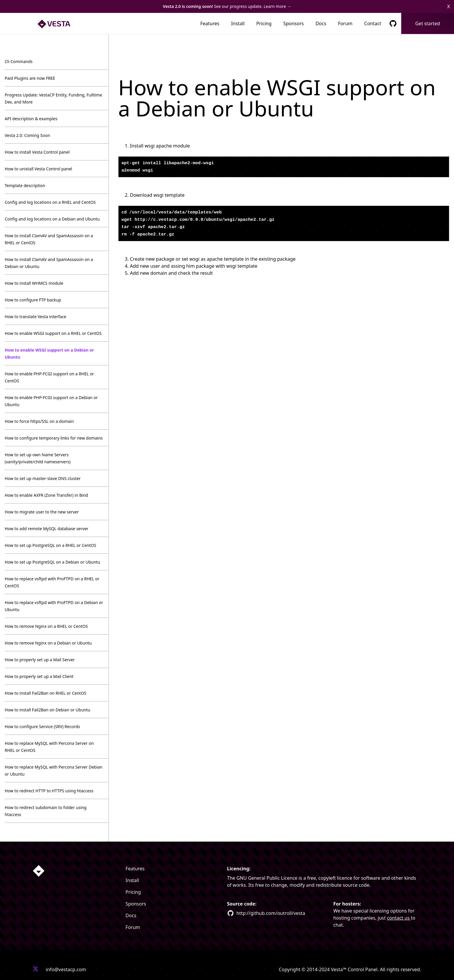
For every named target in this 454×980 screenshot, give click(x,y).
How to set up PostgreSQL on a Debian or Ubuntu (52, 562)
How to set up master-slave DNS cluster (43, 478)
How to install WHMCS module (34, 283)
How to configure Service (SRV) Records (42, 726)
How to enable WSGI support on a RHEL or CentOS (53, 333)
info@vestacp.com (66, 969)
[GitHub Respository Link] (393, 23)
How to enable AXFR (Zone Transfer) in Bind (46, 495)
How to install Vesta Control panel (37, 152)
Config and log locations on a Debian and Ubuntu (52, 219)
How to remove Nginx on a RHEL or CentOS (46, 626)
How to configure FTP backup (33, 300)
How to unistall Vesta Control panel (38, 169)
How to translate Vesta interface (35, 317)
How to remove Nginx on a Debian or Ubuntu (48, 643)
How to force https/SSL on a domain (39, 421)
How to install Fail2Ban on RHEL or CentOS (45, 693)
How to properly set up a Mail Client (39, 676)
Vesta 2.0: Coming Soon (27, 135)
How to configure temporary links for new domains (54, 438)
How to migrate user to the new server (42, 512)
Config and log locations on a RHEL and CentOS (50, 202)
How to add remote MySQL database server (46, 529)
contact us (399, 918)
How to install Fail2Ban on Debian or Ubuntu (48, 710)
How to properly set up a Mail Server (40, 660)
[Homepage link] (39, 871)
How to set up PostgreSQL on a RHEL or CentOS (50, 545)
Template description (25, 185)
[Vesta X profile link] (36, 969)
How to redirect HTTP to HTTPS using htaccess (49, 791)
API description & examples (31, 119)
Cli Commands (19, 61)
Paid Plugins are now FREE (30, 78)
